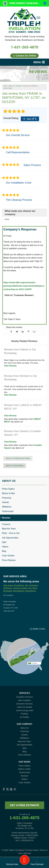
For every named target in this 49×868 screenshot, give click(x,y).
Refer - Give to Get (11, 533)
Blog (4, 551)
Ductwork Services (24, 704)
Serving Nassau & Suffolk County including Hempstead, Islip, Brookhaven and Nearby (25, 38)
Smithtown (8, 588)
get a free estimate (25, 805)
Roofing (25, 714)
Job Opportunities (10, 538)
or (24, 56)
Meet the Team (9, 529)
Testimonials (8, 511)
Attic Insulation (25, 700)
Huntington (33, 585)
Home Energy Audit (24, 710)
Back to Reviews (15, 466)
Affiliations (7, 507)
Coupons (6, 524)
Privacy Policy (32, 850)
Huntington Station (20, 588)
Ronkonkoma (31, 591)
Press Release (9, 560)
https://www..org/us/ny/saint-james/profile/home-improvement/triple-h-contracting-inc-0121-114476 (24, 286)
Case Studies (8, 556)
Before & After (8, 493)
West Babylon (19, 591)
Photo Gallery (8, 489)
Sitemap (27, 853)
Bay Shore (33, 588)
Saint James (8, 585)
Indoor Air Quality (24, 707)
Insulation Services (25, 697)
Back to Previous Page (18, 458)
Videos (5, 547)
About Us (9, 481)
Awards (5, 502)
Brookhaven (19, 585)
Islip (27, 585)
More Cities (39, 629)
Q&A (4, 542)
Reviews (6, 518)
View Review (10, 366)
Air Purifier (24, 717)
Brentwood (8, 591)
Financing (6, 498)
